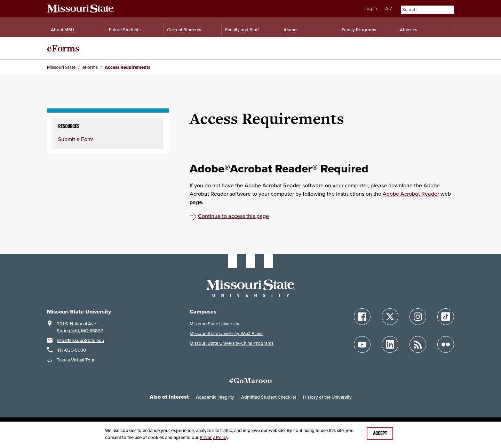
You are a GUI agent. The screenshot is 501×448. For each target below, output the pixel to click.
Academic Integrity (215, 397)
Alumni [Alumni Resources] (291, 30)
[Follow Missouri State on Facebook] (362, 317)
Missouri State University (214, 324)
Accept (380, 433)
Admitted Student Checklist (269, 397)
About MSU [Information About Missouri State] (62, 30)
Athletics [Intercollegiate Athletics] (408, 30)
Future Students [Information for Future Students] (125, 30)
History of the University (327, 397)
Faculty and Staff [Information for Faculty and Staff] (242, 30)
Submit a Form (76, 139)
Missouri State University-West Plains (226, 333)
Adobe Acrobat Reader (411, 194)
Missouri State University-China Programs (232, 343)
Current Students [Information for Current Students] (184, 30)
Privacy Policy (214, 437)
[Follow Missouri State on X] (390, 317)
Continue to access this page (233, 216)
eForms (63, 48)
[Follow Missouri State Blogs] (418, 344)
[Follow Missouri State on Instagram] (418, 317)
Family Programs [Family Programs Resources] (359, 30)
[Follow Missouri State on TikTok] (446, 317)
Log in (371, 9)
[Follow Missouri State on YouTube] (362, 344)
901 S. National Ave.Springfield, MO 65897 (80, 327)
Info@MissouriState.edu (80, 340)
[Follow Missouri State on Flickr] (446, 344)
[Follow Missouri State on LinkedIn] (390, 344)
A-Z (389, 9)
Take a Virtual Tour (76, 360)
